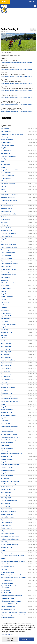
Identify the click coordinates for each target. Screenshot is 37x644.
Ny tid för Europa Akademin (9, 415)
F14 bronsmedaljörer (7, 432)
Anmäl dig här (5, 203)
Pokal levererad (5, 445)
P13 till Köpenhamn (6, 236)
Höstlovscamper (6, 164)
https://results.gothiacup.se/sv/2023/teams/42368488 (16, 112)
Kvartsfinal (4, 308)
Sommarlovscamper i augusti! (9, 264)
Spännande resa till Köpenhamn (10, 465)
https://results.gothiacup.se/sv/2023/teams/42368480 (16, 105)
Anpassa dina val (7, 634)
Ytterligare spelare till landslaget (10, 539)
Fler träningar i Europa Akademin (10, 214)
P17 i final (3, 299)
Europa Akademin (6, 142)
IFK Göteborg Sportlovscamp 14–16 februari (13, 575)
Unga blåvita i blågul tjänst (8, 244)
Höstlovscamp (5, 250)
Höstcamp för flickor (7, 206)
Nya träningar (5, 280)
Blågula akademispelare (8, 470)
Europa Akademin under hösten (10, 473)
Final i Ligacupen (6, 159)
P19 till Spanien (5, 286)
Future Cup (4, 382)
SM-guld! (3, 186)
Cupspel (3, 162)
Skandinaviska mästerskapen (9, 426)
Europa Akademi (6, 220)
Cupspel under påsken (7, 175)
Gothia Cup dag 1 (6, 357)
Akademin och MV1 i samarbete (10, 604)
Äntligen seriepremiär (7, 531)
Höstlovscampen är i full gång (9, 434)
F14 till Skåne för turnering (8, 440)
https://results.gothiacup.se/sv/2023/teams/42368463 (16, 90)
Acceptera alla (26, 639)
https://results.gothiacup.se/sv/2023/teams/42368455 (16, 83)
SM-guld (3, 291)
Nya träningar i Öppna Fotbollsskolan (11, 454)
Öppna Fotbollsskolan (7, 140)
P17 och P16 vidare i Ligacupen (10, 545)
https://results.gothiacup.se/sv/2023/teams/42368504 (16, 69)
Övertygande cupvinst (7, 514)
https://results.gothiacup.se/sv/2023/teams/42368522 (16, 62)
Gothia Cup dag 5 (6, 343)
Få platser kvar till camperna (9, 501)
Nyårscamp (4, 181)
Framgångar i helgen (7, 525)
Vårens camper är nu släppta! (9, 200)
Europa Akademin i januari (8, 275)
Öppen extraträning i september (10, 520)
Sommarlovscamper (7, 523)
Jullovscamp (4, 137)
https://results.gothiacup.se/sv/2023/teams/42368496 (16, 76)
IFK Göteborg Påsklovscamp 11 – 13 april (13, 556)
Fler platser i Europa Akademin (9, 399)
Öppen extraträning (6, 231)
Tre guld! (3, 148)
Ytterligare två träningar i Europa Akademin (13, 134)
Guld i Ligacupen (6, 153)
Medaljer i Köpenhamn (7, 459)
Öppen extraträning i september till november (14, 615)
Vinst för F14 (4, 217)
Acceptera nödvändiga (10, 639)
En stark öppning (6, 423)
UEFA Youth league (6, 209)
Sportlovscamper (6, 131)
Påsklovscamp (5, 129)
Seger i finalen (5, 418)
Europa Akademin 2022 (7, 572)
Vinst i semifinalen (6, 255)
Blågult (3, 167)
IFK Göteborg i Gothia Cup (8, 156)
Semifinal (3, 305)
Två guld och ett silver (7, 379)
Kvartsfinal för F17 (6, 593)
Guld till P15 (4, 335)
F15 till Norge (5, 321)
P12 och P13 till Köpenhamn (9, 324)
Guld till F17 (4, 338)
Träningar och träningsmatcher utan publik (13, 561)
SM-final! (3, 189)
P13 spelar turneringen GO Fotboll (10, 437)
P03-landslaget (5, 542)
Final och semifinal (6, 173)
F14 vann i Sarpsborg (7, 467)
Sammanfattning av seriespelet (10, 195)
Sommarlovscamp (6, 374)
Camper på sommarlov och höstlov (11, 170)
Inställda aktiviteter (6, 564)
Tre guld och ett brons (7, 297)
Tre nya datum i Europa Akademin (10, 401)
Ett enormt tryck (5, 590)
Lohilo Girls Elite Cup (7, 258)
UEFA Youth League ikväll (8, 197)
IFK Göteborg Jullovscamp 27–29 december (13, 612)
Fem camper (4, 390)
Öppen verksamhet (6, 528)
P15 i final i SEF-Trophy (7, 580)
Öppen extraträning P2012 (8, 388)
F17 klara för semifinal (7, 583)
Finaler (3, 341)
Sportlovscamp (5, 277)
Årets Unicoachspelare (7, 429)
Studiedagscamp (6, 211)
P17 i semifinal (5, 302)
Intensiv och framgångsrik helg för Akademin (14, 578)
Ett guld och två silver (7, 487)
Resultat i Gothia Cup (7, 228)
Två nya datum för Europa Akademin (11, 601)
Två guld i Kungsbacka (7, 145)
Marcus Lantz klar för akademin (10, 536)
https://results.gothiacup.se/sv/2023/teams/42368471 (16, 98)
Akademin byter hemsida (8, 609)
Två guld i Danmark (6, 239)
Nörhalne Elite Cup (6, 366)
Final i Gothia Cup (6, 151)
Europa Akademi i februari (8, 269)
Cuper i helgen (5, 222)
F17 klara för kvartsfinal (7, 598)
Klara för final (5, 421)
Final (2, 242)
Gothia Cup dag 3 (6, 349)
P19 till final (4, 569)
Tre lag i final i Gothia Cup (8, 489)
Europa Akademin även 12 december (11, 596)
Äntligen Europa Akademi (8, 607)
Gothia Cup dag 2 (9, 29)
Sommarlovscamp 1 (7, 266)
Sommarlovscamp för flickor (9, 247)
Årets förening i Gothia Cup (8, 484)
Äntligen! (3, 558)
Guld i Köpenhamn (6, 319)
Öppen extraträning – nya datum (10, 481)
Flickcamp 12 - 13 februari (8, 184)
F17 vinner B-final (6, 385)
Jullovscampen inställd (7, 567)
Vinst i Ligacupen (6, 368)
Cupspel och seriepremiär (8, 253)
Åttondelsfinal (5, 310)
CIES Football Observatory (8, 283)
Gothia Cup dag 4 (6, 346)
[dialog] (18, 632)
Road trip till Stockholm (7, 534)
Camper (3, 404)
